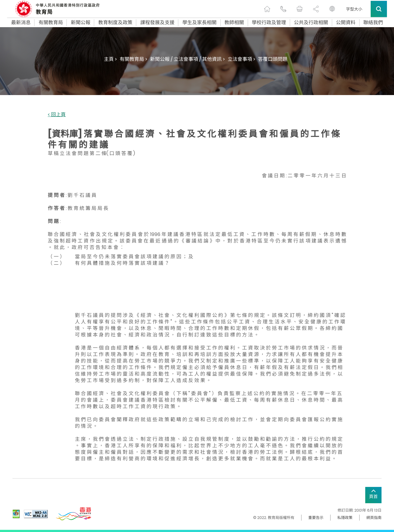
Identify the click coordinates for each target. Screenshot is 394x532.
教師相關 (234, 23)
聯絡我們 (373, 23)
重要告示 (316, 518)
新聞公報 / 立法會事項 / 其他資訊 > (188, 59)
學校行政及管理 (269, 23)
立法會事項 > (242, 59)
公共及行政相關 (311, 23)
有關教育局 (51, 23)
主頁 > (110, 59)
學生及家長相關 (199, 23)
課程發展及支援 (157, 23)
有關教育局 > (134, 59)
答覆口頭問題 (273, 59)
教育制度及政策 (115, 23)
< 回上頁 (57, 115)
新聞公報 (81, 23)
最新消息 (21, 23)
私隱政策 (345, 518)
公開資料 (346, 23)
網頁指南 (374, 518)
